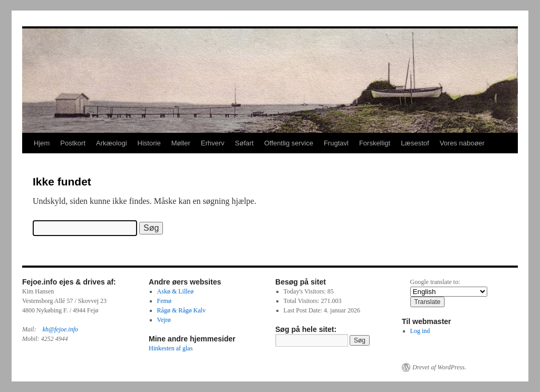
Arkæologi (112, 143)
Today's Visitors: (306, 291)
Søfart (244, 143)
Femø (164, 301)
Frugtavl (336, 143)
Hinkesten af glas (171, 348)
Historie (149, 143)
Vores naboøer (462, 143)
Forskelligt (375, 143)
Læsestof (415, 143)
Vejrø (164, 320)
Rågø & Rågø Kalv (181, 310)
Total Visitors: (302, 301)
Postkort (73, 143)
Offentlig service (289, 143)
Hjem (42, 143)
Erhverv (213, 143)
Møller (181, 143)
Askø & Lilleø (175, 291)
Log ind (420, 331)
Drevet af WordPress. (439, 367)
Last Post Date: (304, 310)
